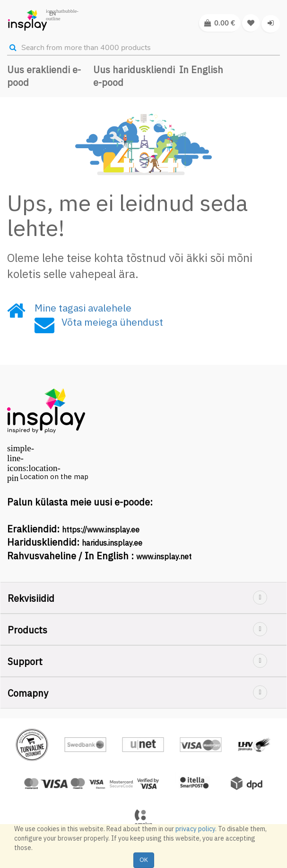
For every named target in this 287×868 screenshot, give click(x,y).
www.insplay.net (164, 556)
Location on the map (54, 476)
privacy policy (195, 829)
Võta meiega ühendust (112, 322)
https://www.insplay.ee (101, 530)
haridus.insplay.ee (112, 543)
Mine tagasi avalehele (83, 308)
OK (144, 860)
